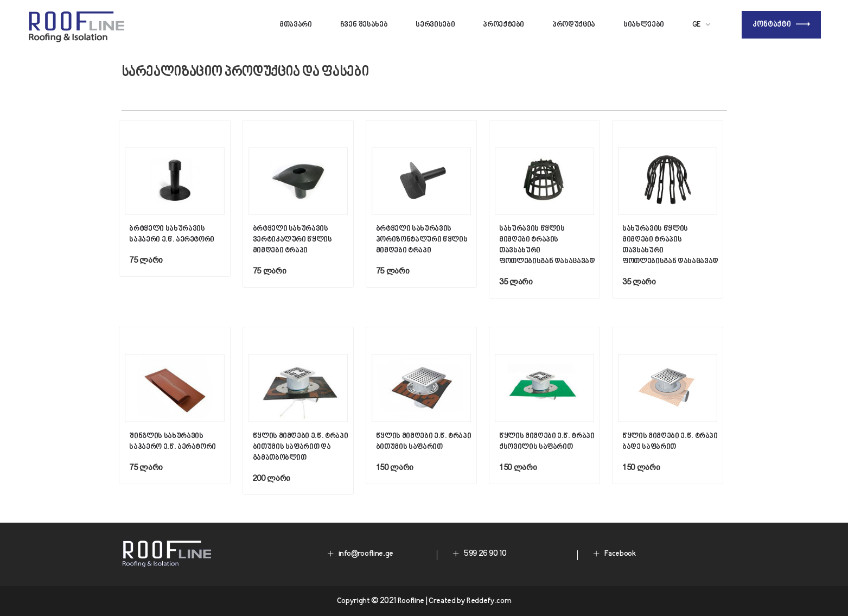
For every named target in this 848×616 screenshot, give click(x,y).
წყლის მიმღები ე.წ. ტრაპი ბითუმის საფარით (424, 442)
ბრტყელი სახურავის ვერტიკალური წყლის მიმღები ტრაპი (292, 240)
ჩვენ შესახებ (364, 25)
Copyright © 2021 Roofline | (383, 601)
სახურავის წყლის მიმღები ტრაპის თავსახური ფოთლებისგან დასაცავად (547, 245)
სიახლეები (644, 25)
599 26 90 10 (485, 554)
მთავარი (296, 25)
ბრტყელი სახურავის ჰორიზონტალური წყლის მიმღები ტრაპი (422, 240)
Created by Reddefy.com (470, 601)
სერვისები (435, 25)
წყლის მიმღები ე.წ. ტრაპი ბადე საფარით (670, 442)
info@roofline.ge (366, 554)
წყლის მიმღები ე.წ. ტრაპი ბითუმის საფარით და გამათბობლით (301, 447)
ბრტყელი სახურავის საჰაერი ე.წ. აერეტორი (172, 234)
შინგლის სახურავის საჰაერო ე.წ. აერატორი (173, 442)
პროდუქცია (574, 25)
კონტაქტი (781, 25)
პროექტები (503, 25)
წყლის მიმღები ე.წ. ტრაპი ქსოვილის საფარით (547, 442)
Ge (697, 25)
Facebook (620, 554)
